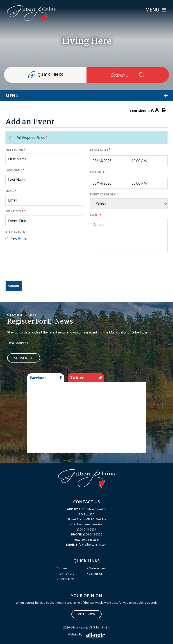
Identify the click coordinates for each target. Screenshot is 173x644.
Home (64, 568)
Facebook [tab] (46, 378)
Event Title (16, 211)
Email (11, 191)
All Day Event (16, 232)
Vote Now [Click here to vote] (87, 614)
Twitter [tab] (86, 378)
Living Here (67, 574)
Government (97, 568)
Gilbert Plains (31, 13)
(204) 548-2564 (86, 540)
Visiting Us (96, 574)
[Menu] (156, 10)
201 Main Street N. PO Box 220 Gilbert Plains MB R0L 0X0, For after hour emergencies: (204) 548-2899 (87, 519)
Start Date (100, 150)
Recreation (67, 579)
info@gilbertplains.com (86, 544)
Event (96, 215)
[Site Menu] (86, 96)
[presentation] (40, 268)
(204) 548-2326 (87, 534)
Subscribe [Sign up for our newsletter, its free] (24, 358)
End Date (98, 172)
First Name (15, 150)
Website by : (86, 636)
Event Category (104, 194)
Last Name (15, 170)
